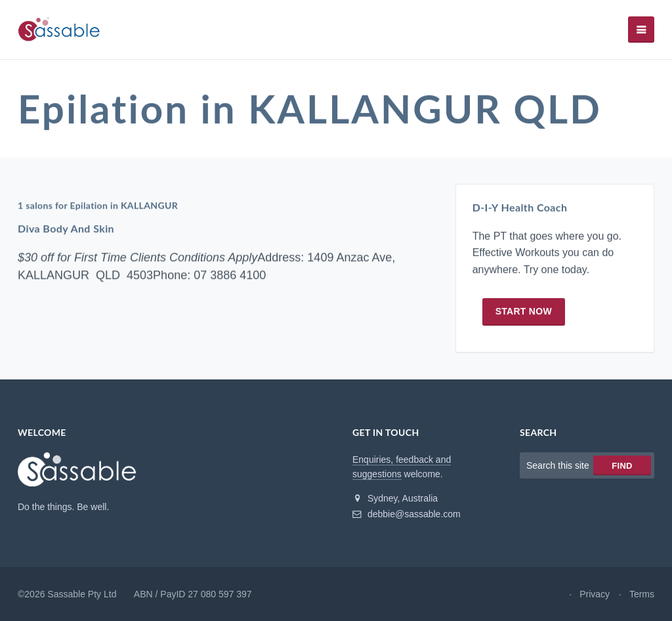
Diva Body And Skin (66, 229)
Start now (524, 311)
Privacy (595, 594)
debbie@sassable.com (407, 514)
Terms (642, 594)
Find (622, 466)
